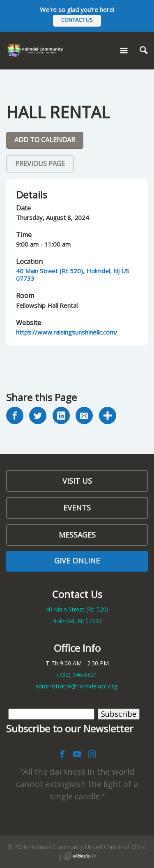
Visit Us (77, 481)
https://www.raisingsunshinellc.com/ (67, 332)
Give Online (77, 561)
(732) (77, 675)
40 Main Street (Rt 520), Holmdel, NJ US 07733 (72, 275)
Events (77, 508)
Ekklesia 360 (80, 856)
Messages (77, 535)
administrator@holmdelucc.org (76, 686)
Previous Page (40, 164)
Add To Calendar (45, 140)
